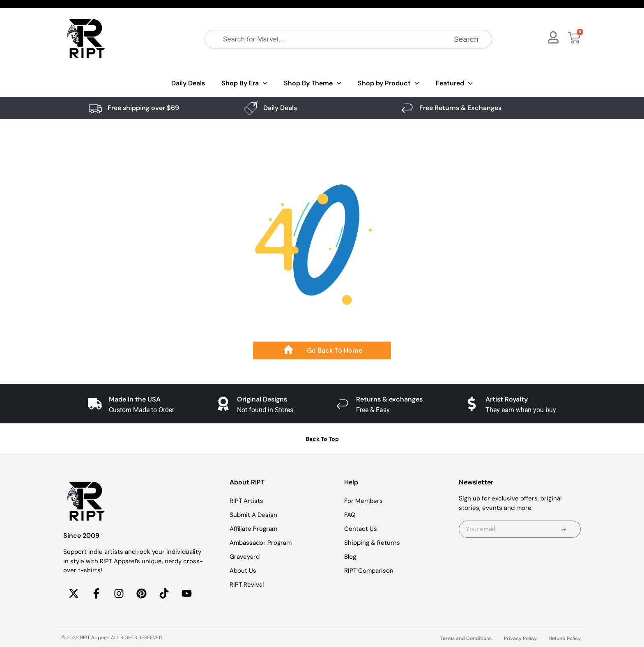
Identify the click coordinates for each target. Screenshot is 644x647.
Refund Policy (565, 638)
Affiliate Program (253, 529)
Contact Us (361, 529)
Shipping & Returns (372, 543)
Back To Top (322, 439)
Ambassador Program (261, 543)
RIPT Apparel (95, 638)
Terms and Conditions (466, 638)
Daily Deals (188, 83)
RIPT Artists (246, 501)
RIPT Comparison (369, 571)
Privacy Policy (520, 638)
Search (466, 39)
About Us (243, 571)
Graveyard (245, 557)
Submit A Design (253, 515)
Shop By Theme (313, 84)
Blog (350, 557)
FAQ (350, 515)
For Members (363, 501)
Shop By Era (244, 84)
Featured (454, 84)
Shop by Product (389, 84)
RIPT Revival (247, 585)
